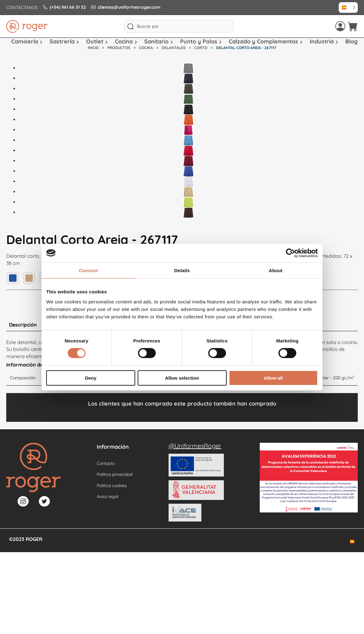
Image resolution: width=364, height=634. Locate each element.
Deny (91, 378)
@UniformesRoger (195, 446)
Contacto (106, 463)
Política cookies (112, 486)
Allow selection (182, 378)
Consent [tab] (89, 270)
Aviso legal (108, 497)
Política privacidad (115, 474)
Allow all (273, 378)
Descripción (23, 325)
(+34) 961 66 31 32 (64, 7)
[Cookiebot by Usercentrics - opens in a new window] (290, 253)
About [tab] (276, 270)
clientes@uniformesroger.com (126, 7)
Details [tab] (182, 270)
